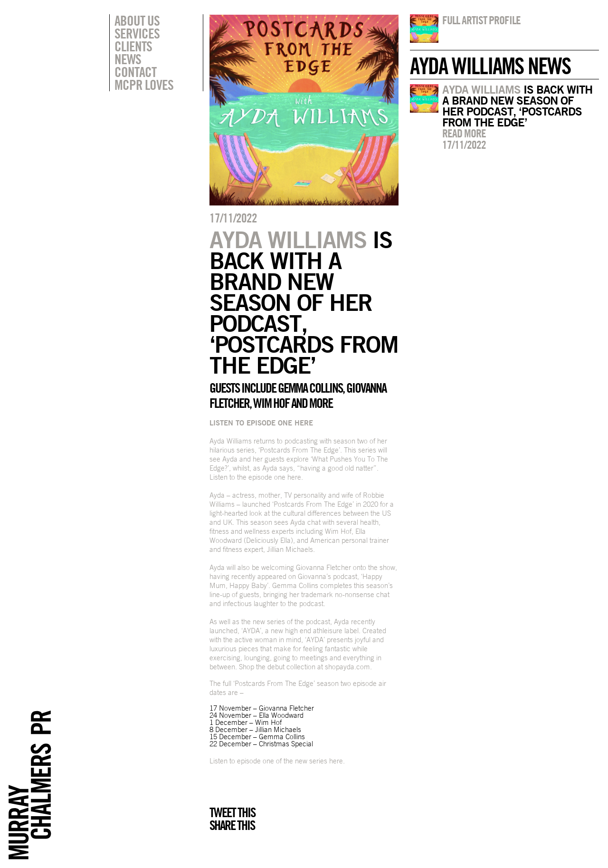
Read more (464, 133)
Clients (133, 46)
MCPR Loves (144, 85)
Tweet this (232, 812)
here (294, 477)
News (128, 59)
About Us (137, 20)
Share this (232, 825)
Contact (135, 72)
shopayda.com (347, 667)
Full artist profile (481, 20)
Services (137, 33)
